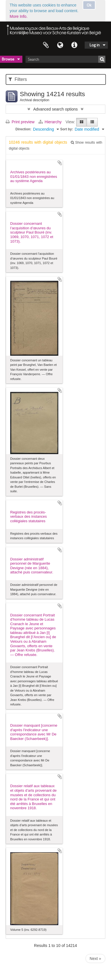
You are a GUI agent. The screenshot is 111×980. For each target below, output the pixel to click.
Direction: (24, 129)
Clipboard (46, 45)
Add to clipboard (60, 163)
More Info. (19, 16)
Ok (89, 5)
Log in (95, 45)
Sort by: (66, 129)
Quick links (74, 45)
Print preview (20, 122)
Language (60, 45)
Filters (18, 79)
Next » (95, 959)
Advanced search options (55, 109)
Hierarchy (51, 122)
